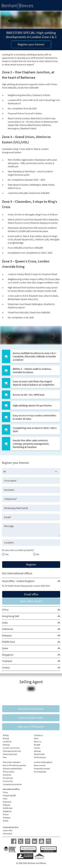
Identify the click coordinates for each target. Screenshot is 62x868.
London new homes (11, 748)
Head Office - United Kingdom (18, 581)
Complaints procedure (12, 784)
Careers (37, 748)
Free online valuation (12, 762)
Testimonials (39, 754)
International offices (11, 789)
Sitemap (37, 751)
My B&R (37, 745)
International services (12, 751)
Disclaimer (7, 775)
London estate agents (43, 762)
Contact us (38, 735)
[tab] (31, 581)
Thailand (7, 661)
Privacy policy (9, 772)
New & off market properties (14, 765)
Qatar (5, 648)
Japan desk (8, 830)
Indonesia (8, 629)
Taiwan (6, 814)
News (36, 738)
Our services (8, 778)
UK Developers (40, 757)
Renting (6, 745)
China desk (7, 833)
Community (8, 781)
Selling (6, 735)
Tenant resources (10, 754)
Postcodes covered (42, 768)
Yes (7, 554)
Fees (5, 757)
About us (38, 742)
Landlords (7, 742)
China (5, 610)
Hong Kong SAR (10, 616)
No (38, 554)
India (5, 623)
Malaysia (7, 635)
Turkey (6, 667)
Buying (6, 738)
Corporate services (11, 827)
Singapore (8, 655)
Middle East (8, 642)
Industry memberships (12, 768)
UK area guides (40, 772)
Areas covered (40, 765)
